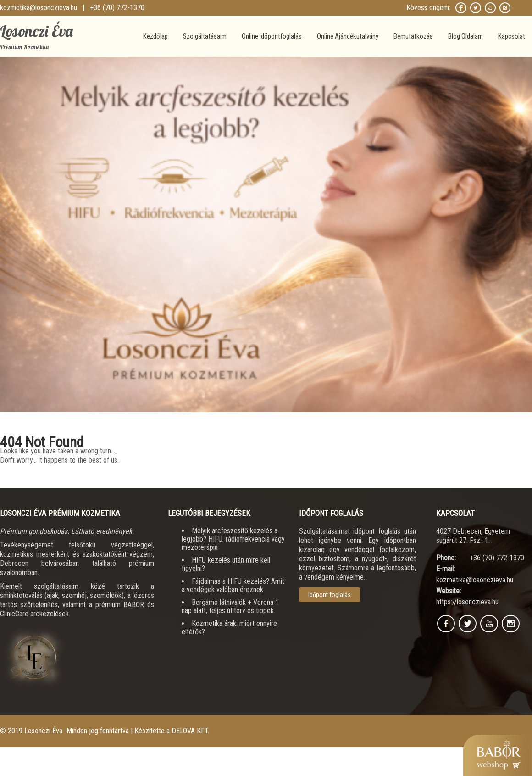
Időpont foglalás (330, 595)
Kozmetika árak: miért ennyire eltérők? (229, 628)
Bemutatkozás (413, 36)
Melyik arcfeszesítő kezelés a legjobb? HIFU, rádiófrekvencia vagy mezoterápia (233, 539)
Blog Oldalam (465, 36)
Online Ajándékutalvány (348, 36)
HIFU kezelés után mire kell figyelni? (226, 564)
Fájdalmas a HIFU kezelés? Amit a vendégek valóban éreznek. (233, 585)
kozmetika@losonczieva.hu (39, 8)
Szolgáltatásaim (205, 36)
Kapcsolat (512, 36)
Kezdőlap (155, 36)
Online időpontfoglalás (272, 36)
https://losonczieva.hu (467, 602)
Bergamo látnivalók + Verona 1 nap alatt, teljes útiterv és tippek (230, 606)
